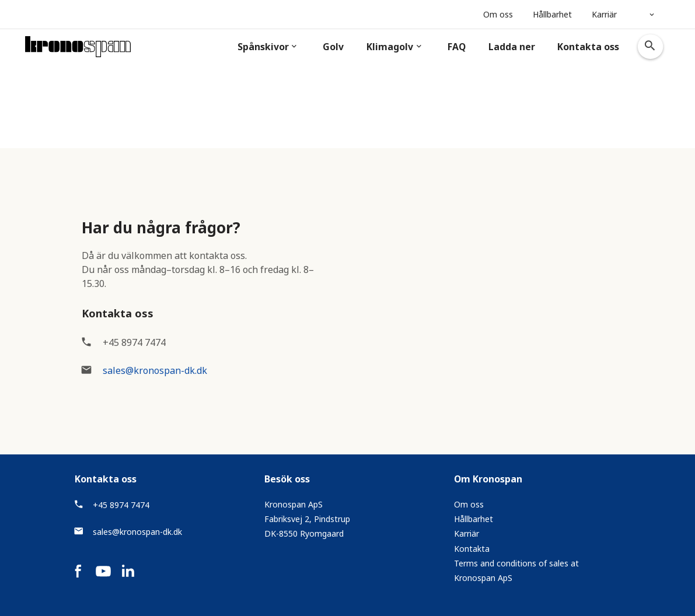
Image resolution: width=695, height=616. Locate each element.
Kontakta (472, 549)
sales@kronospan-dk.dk (155, 370)
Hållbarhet (474, 519)
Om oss (469, 504)
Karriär (467, 533)
